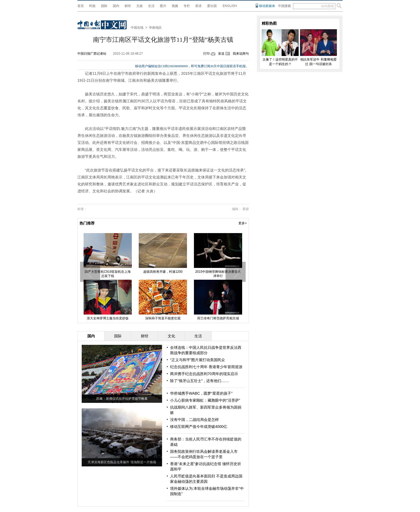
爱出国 (212, 6)
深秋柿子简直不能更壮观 (163, 318)
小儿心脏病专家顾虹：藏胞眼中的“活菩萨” (205, 400)
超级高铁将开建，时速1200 (163, 272)
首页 (81, 6)
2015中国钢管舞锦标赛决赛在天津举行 (218, 274)
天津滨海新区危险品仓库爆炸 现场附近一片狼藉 (122, 462)
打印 (207, 54)
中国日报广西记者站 (92, 54)
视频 (175, 6)
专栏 (187, 6)
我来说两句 (241, 54)
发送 (221, 54)
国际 (104, 6)
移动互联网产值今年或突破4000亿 (199, 427)
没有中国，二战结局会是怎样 (194, 420)
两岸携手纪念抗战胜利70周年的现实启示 (204, 374)
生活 (151, 6)
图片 (163, 6)
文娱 (140, 6)
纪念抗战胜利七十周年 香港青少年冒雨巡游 (206, 367)
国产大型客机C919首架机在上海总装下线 (108, 274)
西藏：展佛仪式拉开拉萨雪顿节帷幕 (122, 399)
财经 (128, 6)
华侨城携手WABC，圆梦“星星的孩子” (201, 393)
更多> (243, 223)
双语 (198, 6)
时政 (92, 6)
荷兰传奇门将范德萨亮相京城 (218, 318)
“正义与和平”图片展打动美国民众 (198, 360)
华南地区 (155, 28)
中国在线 (137, 28)
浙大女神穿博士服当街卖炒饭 (108, 318)
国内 (116, 6)
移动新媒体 (267, 6)
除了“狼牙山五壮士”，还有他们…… (199, 381)
